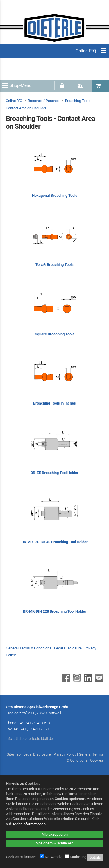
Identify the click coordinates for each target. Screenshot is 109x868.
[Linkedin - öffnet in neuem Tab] (87, 681)
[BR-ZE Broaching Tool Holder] (54, 451)
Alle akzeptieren (55, 834)
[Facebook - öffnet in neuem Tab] (65, 681)
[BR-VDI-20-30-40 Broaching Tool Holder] (54, 521)
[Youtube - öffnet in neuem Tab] (98, 681)
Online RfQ (14, 101)
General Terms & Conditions (29, 648)
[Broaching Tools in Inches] (54, 382)
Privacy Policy (65, 754)
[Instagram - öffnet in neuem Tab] (76, 681)
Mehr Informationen (29, 824)
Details (95, 857)
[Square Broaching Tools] (54, 313)
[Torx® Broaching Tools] (54, 243)
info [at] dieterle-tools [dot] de (29, 739)
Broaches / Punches (44, 101)
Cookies (97, 760)
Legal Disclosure (68, 648)
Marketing (76, 857)
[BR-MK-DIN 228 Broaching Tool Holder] (54, 590)
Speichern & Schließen (55, 843)
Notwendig (51, 857)
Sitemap (14, 754)
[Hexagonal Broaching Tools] (54, 174)
